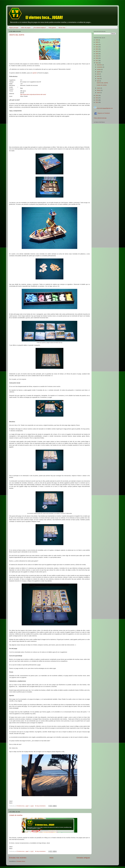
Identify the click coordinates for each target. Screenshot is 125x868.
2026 (97, 40)
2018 (97, 58)
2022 (97, 49)
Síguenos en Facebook (102, 113)
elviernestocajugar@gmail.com (105, 108)
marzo (99, 88)
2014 (97, 98)
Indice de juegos (26, 28)
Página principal (14, 28)
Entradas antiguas (83, 858)
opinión (35, 73)
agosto (99, 72)
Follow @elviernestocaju (100, 118)
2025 (97, 42)
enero (99, 93)
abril (98, 81)
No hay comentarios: (41, 806)
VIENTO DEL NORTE (17, 35)
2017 (97, 61)
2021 (97, 51)
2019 (97, 56)
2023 (97, 47)
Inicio (51, 858)
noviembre (100, 67)
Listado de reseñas (16, 815)
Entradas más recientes (18, 858)
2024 (97, 45)
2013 (97, 100)
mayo (99, 79)
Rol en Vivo (62, 28)
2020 (97, 54)
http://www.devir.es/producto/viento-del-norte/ (33, 94)
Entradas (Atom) (21, 861)
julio (98, 74)
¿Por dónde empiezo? (40, 28)
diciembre (100, 65)
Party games (52, 28)
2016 (97, 63)
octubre (99, 69)
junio (98, 76)
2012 (97, 102)
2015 (97, 95)
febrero (99, 90)
